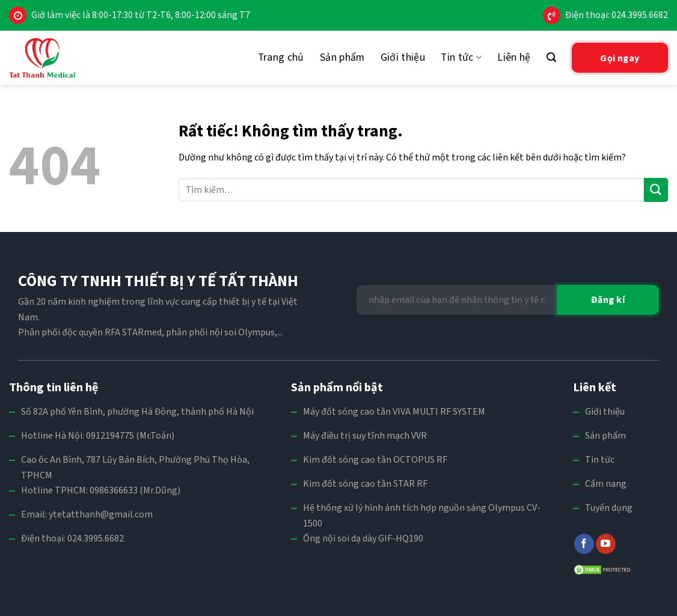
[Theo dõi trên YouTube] (606, 544)
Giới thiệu (403, 57)
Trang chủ (281, 57)
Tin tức (461, 57)
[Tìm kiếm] (551, 57)
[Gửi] (656, 190)
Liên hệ (514, 57)
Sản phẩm (342, 57)
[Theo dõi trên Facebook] (584, 544)
